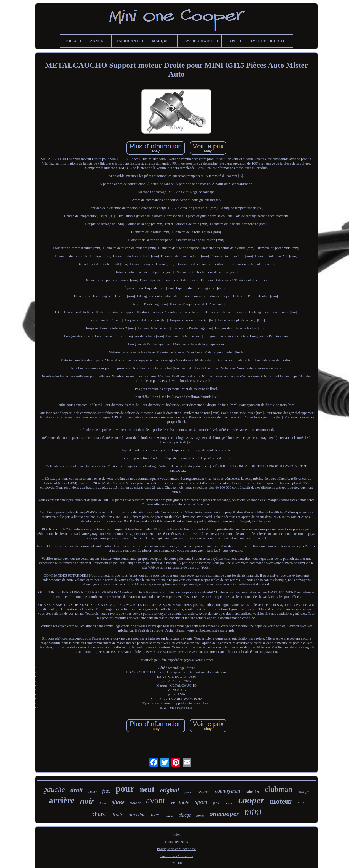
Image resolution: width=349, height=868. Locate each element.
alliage (185, 815)
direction (137, 815)
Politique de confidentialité (177, 849)
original (169, 790)
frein (103, 803)
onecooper (224, 814)
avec (156, 815)
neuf (147, 789)
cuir (301, 803)
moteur (281, 801)
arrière (62, 800)
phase (118, 802)
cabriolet (252, 792)
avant (156, 800)
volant (135, 803)
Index (176, 834)
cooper (251, 800)
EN (173, 863)
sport (201, 802)
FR (180, 863)
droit (77, 790)
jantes (188, 792)
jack (216, 803)
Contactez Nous (177, 842)
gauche (54, 789)
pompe (304, 791)
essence (203, 791)
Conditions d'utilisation (176, 856)
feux (106, 791)
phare (98, 814)
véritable (180, 802)
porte (200, 815)
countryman (228, 791)
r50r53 (93, 792)
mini (253, 812)
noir (87, 801)
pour (125, 789)
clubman (279, 789)
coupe (229, 803)
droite (117, 815)
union (169, 816)
